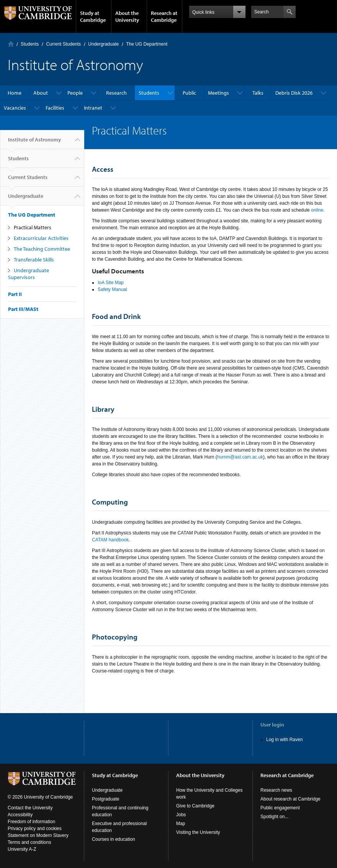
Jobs (181, 815)
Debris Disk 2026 (294, 93)
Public (189, 93)
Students (30, 44)
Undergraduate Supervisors (29, 274)
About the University (127, 16)
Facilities (55, 108)
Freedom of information (31, 822)
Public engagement (280, 808)
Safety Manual (112, 289)
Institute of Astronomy (34, 143)
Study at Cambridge (93, 16)
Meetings (218, 93)
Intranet (93, 108)
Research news (276, 790)
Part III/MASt (23, 309)
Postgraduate (106, 799)
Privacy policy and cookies (35, 829)
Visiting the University (198, 832)
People (75, 93)
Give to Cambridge (195, 806)
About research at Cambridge (290, 799)
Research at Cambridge (164, 16)
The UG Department (147, 44)
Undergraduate (103, 44)
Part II (15, 294)
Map (181, 824)
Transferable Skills (34, 260)
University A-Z (22, 849)
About (41, 93)
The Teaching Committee (42, 249)
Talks (258, 93)
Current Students (63, 44)
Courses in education (114, 839)
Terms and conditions (29, 842)
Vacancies (15, 108)
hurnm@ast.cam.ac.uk (240, 457)
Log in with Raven (284, 740)
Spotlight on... (274, 817)
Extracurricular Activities (41, 238)
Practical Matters (33, 227)
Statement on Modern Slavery (38, 835)
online (317, 210)
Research (116, 93)
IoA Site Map (111, 283)
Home (11, 44)
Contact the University (30, 808)
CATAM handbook (110, 540)
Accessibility (20, 815)
